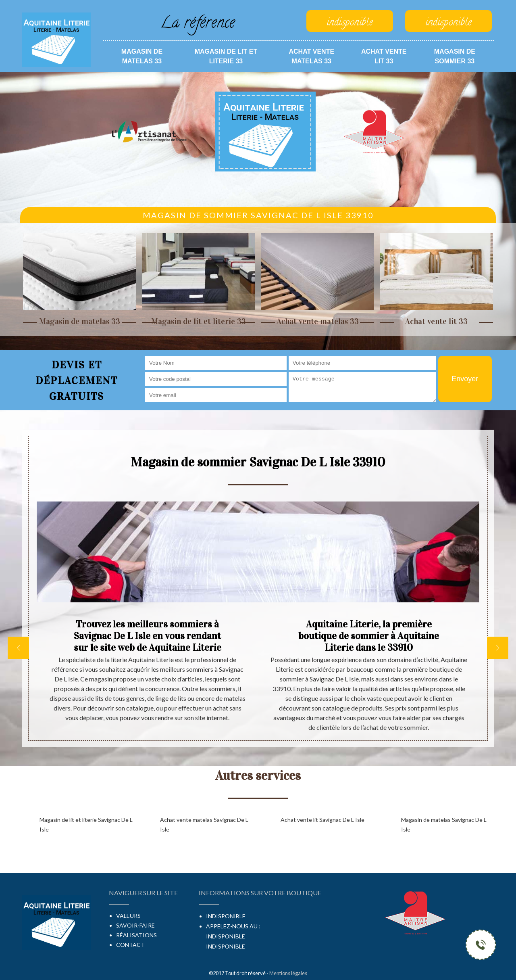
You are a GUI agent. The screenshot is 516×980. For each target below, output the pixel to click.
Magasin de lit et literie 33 (226, 56)
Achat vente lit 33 (384, 56)
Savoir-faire (135, 925)
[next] (498, 648)
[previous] (18, 648)
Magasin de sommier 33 (455, 56)
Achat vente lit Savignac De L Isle (322, 820)
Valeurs (128, 916)
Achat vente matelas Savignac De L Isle (204, 824)
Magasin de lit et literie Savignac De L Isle (86, 824)
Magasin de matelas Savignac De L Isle (444, 824)
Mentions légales (288, 973)
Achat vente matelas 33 (311, 56)
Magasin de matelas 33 (142, 56)
